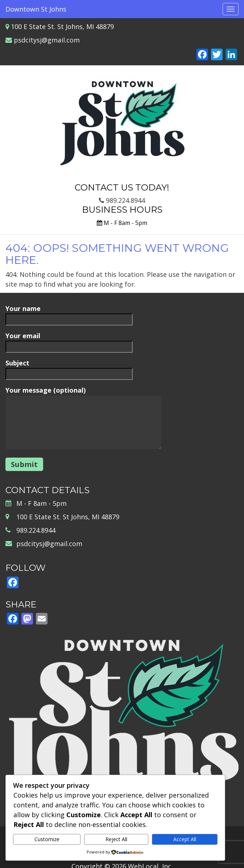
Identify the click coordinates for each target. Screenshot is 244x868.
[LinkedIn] (231, 55)
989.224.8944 (122, 200)
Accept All (185, 839)
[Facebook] (202, 55)
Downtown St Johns (36, 9)
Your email (69, 341)
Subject (69, 368)
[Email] (42, 619)
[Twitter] (217, 55)
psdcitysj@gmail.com (47, 40)
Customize (47, 839)
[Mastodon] (27, 619)
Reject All (116, 839)
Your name (69, 314)
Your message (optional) (84, 419)
